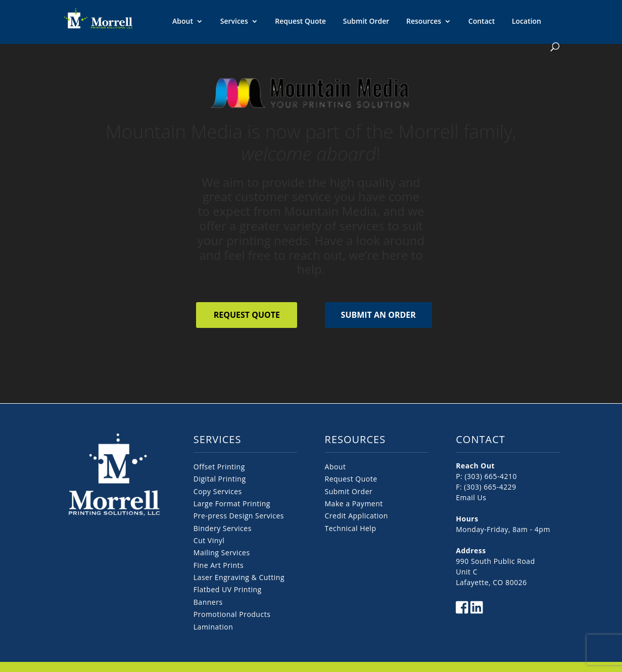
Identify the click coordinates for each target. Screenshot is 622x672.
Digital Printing (220, 479)
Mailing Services (222, 553)
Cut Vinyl (209, 540)
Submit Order (366, 21)
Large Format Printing (232, 503)
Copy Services (218, 491)
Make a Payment (354, 503)
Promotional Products (232, 614)
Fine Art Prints (219, 565)
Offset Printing (219, 467)
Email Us (471, 497)
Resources (424, 22)
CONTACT (481, 439)
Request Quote (300, 21)
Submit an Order (378, 315)
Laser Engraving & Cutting (239, 577)
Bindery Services (223, 528)
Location (527, 21)
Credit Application (356, 516)
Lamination (213, 627)
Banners (208, 602)
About (183, 22)
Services (234, 22)
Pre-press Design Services (239, 516)
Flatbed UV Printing (228, 589)
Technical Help (351, 528)
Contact (482, 21)
